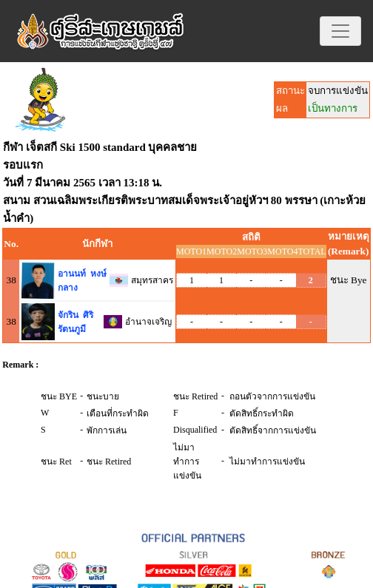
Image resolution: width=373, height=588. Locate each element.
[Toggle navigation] (340, 31)
